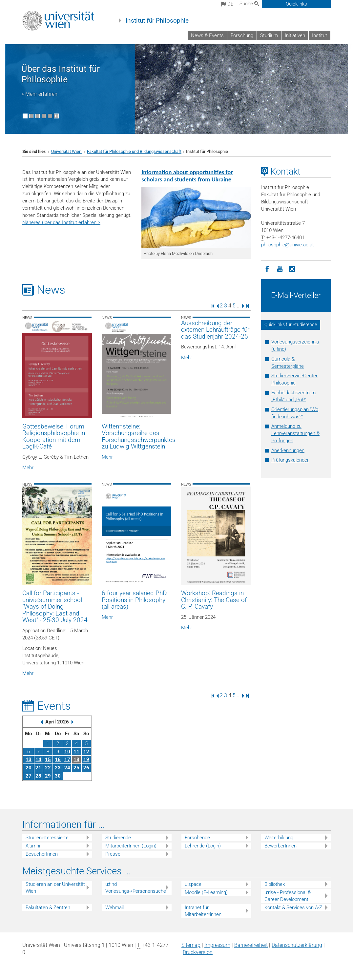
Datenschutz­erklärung (297, 945)
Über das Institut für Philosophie (61, 74)
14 (38, 760)
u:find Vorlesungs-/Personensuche (136, 888)
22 (48, 768)
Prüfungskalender (290, 460)
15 (48, 760)
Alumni (33, 846)
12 (86, 752)
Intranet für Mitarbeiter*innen (203, 911)
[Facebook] (267, 268)
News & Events (207, 35)
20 (29, 768)
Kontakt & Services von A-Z (293, 907)
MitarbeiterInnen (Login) (131, 846)
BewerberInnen (280, 846)
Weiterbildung (279, 838)
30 (58, 776)
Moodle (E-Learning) (206, 892)
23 (58, 768)
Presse (113, 854)
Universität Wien (67, 151)
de (227, 4)
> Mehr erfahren (39, 94)
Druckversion (198, 952)
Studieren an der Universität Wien (55, 888)
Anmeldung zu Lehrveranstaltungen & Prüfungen (295, 433)
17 (67, 760)
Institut (320, 35)
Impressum (217, 945)
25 (76, 768)
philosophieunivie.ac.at (288, 245)
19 (86, 760)
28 (38, 776)
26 (86, 768)
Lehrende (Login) (203, 846)
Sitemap (191, 945)
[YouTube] (280, 268)
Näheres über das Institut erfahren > (61, 222)
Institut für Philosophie (157, 21)
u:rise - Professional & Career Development (288, 896)
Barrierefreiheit (251, 945)
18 (76, 760)
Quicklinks (296, 4)
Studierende (118, 838)
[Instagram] (292, 268)
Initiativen (295, 35)
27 (29, 776)
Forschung (242, 35)
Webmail (114, 907)
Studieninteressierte (47, 838)
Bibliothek (275, 884)
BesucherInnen (42, 854)
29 (48, 776)
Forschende (197, 838)
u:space (193, 884)
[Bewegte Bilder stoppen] (56, 116)
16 (58, 760)
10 (67, 752)
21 (38, 768)
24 (67, 768)
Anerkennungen (288, 450)
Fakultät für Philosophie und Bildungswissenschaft (134, 151)
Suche (249, 4)
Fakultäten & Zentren (48, 907)
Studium (269, 35)
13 (29, 760)
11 (76, 752)
